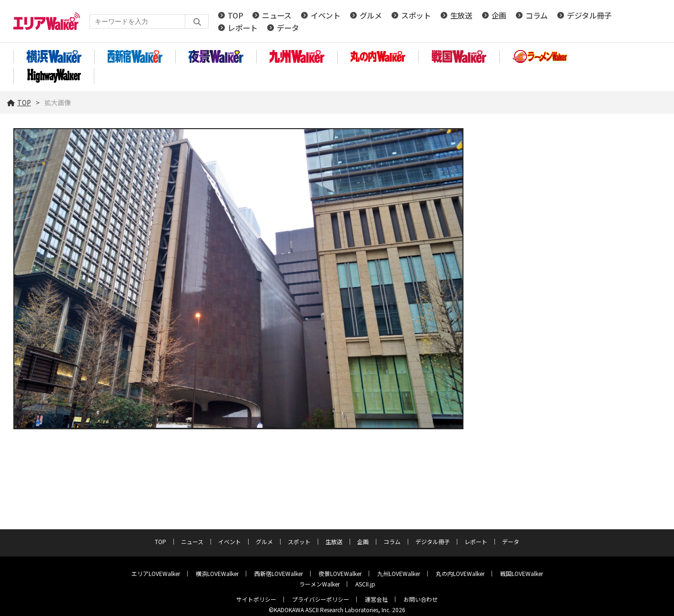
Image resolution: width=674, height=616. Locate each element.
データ (288, 28)
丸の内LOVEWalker (460, 573)
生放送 (461, 15)
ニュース (277, 15)
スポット (416, 15)
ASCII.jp (365, 584)
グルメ (371, 15)
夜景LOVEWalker (340, 573)
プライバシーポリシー (321, 599)
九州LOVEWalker (399, 573)
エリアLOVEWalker (156, 573)
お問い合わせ (421, 599)
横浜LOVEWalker (217, 573)
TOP (235, 15)
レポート (243, 28)
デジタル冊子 (589, 15)
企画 (499, 15)
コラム (537, 15)
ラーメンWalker (319, 584)
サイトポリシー (256, 599)
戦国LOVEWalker (522, 573)
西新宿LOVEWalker (279, 573)
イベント (326, 15)
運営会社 (376, 599)
